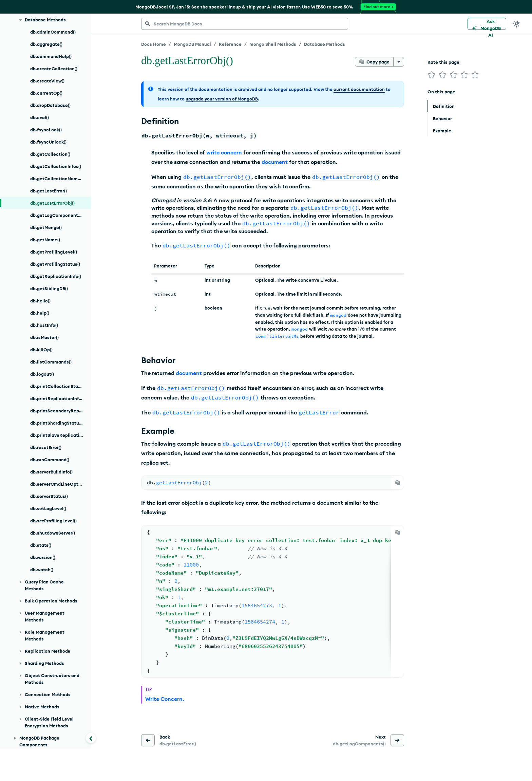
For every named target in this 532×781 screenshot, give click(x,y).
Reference (230, 44)
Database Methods (325, 44)
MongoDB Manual (192, 44)
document (275, 162)
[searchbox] (245, 24)
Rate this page (443, 62)
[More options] (399, 62)
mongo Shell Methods (273, 44)
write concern (224, 152)
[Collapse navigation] (91, 738)
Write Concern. (165, 699)
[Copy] (398, 483)
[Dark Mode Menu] (516, 24)
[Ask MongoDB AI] (487, 24)
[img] (432, 75)
